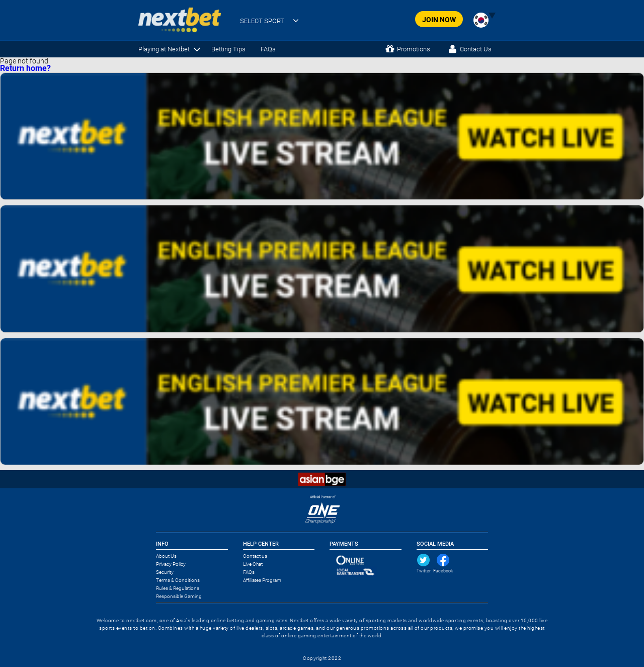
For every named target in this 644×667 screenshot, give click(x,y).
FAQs (268, 49)
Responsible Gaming (179, 596)
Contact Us (476, 49)
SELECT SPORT (262, 21)
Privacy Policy (171, 564)
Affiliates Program (262, 580)
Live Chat (253, 564)
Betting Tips (228, 49)
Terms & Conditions (178, 580)
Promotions (414, 49)
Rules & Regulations (178, 588)
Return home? (25, 68)
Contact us (255, 556)
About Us (166, 556)
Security (165, 572)
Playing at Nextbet (164, 49)
